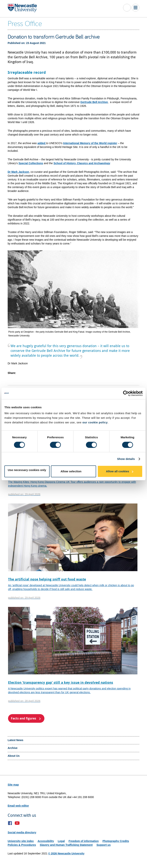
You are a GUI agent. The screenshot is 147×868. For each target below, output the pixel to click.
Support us (104, 845)
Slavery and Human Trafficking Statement (66, 845)
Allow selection (71, 471)
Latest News (16, 740)
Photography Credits (116, 841)
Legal (61, 841)
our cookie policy (95, 422)
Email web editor (18, 806)
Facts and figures (24, 718)
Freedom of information (84, 841)
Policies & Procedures (22, 845)
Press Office (25, 23)
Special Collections (31, 163)
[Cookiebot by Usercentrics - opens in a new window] (126, 393)
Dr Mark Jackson (18, 172)
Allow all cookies (118, 471)
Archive (13, 748)
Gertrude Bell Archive (94, 102)
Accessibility (46, 841)
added (42, 143)
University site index (21, 841)
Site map (13, 785)
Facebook (10, 823)
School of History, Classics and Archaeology (82, 163)
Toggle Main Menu (136, 8)
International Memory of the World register (90, 143)
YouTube (17, 823)
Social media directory (22, 832)
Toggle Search (127, 8)
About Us (14, 756)
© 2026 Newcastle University (66, 853)
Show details (126, 459)
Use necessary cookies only (27, 470)
